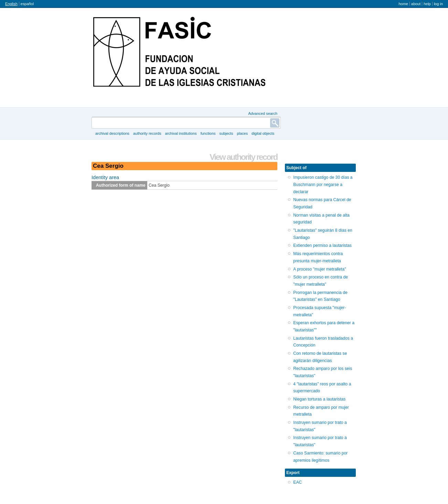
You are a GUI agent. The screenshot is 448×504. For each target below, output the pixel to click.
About (416, 4)
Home (403, 4)
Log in (438, 4)
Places (243, 133)
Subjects (226, 133)
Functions (208, 133)
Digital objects (263, 133)
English (11, 4)
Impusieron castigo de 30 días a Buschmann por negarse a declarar (323, 184)
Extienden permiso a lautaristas (322, 245)
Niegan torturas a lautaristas (319, 399)
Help (427, 4)
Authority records (147, 133)
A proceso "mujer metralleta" (319, 269)
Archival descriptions (112, 133)
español (27, 4)
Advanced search (263, 113)
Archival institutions (181, 133)
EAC (297, 482)
